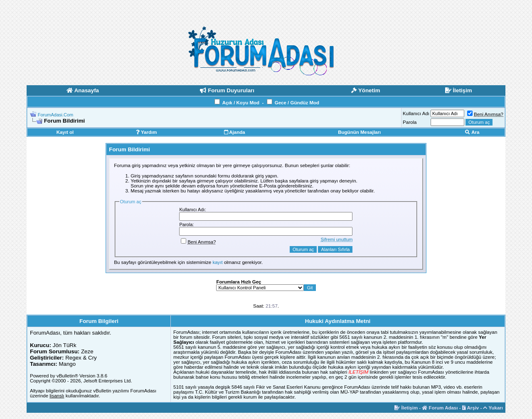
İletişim (406, 408)
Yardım (146, 132)
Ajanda (235, 132)
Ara (472, 132)
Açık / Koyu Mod (241, 103)
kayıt (217, 262)
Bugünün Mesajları (359, 132)
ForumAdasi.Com (56, 115)
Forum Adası (440, 408)
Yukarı (493, 408)
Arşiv (471, 408)
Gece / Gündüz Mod (297, 103)
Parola (410, 122)
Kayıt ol (65, 132)
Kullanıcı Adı (416, 113)
